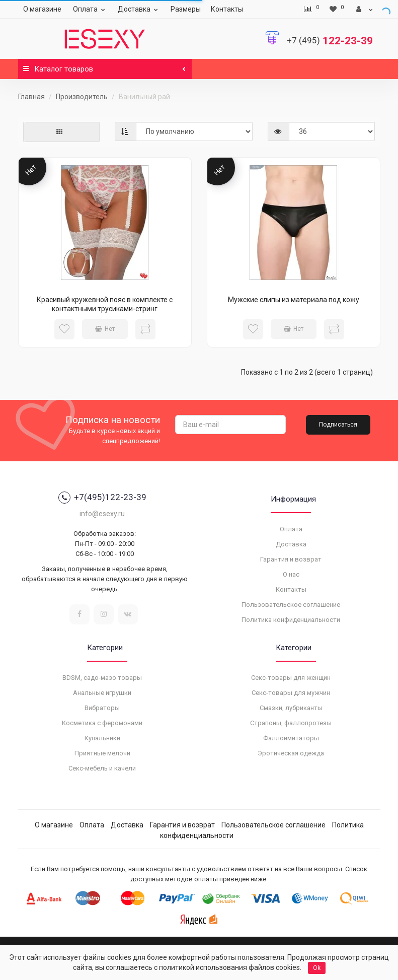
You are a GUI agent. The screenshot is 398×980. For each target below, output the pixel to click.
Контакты (227, 9)
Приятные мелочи (102, 753)
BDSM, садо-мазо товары (102, 678)
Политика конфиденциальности (291, 620)
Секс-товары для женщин (291, 678)
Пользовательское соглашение (291, 605)
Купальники (102, 738)
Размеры (186, 9)
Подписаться (338, 425)
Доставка (139, 9)
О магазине (42, 9)
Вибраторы (102, 708)
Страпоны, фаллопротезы (291, 723)
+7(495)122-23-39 (102, 498)
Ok (317, 968)
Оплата (90, 9)
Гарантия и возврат (291, 559)
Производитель (82, 97)
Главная (31, 97)
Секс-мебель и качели (102, 768)
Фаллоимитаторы (291, 738)
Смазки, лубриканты (291, 708)
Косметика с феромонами (102, 723)
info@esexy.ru (102, 514)
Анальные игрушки (102, 693)
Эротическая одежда (291, 753)
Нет (105, 329)
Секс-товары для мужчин (291, 693)
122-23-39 (330, 41)
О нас (291, 574)
